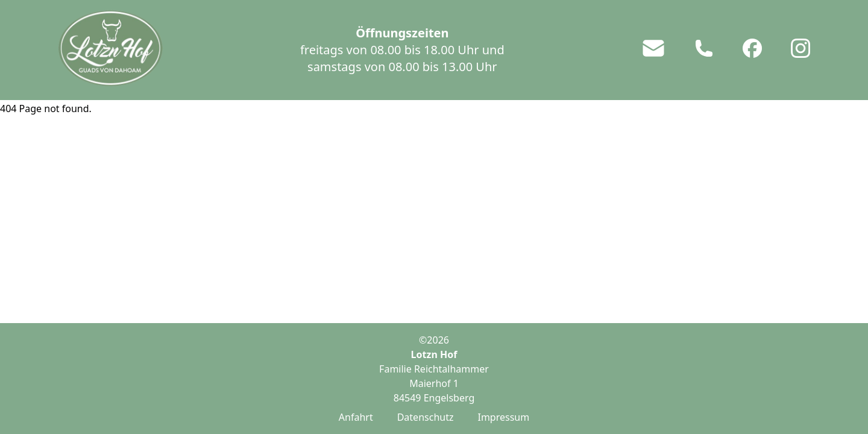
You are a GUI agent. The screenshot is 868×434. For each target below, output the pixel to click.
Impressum (503, 417)
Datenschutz (426, 417)
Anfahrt (356, 417)
